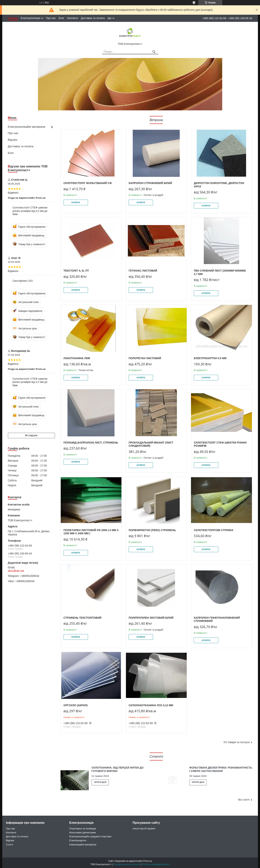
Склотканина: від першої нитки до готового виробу (118, 769)
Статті (156, 757)
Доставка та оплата (93, 18)
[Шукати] (154, 52)
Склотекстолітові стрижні (213, 530)
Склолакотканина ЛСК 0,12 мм (151, 705)
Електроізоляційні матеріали (27, 127)
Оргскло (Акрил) (76, 705)
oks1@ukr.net (16, 571)
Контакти (73, 18)
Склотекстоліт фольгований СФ (88, 183)
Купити (76, 202)
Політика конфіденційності (156, 864)
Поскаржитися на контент (127, 864)
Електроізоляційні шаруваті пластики (90, 836)
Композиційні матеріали (83, 845)
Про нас (51, 18)
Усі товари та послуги (237, 742)
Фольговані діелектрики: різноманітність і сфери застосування (221, 769)
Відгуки (13, 140)
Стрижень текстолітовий (83, 618)
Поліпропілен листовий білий (151, 618)
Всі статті (244, 800)
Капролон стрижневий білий (150, 183)
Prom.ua (147, 861)
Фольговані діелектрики (83, 833)
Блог (61, 18)
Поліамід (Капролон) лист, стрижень (91, 443)
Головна (13, 18)
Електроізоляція (31, 18)
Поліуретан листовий (145, 358)
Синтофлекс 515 (23, 281)
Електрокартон (78, 840)
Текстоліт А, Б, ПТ (76, 271)
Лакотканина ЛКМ (77, 358)
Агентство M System (144, 829)
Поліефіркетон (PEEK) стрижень (152, 530)
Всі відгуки (31, 435)
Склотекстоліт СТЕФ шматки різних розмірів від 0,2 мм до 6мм (30, 211)
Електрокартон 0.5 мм (210, 358)
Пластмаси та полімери (83, 829)
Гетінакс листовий (143, 271)
